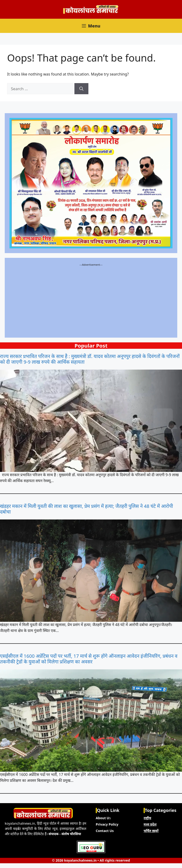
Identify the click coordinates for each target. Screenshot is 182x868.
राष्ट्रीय (147, 818)
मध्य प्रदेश (150, 824)
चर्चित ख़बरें (151, 831)
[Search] (81, 89)
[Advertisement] (91, 300)
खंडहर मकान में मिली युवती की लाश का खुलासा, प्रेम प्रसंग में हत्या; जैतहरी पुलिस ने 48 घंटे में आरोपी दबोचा (86, 509)
